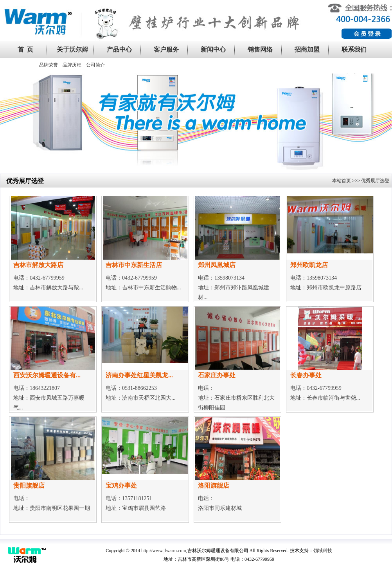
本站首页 (342, 181)
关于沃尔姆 (72, 49)
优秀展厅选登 (375, 181)
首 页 (25, 49)
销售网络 (260, 49)
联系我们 (354, 49)
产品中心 (119, 49)
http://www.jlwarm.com (164, 551)
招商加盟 (307, 49)
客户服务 (166, 49)
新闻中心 (213, 49)
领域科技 (323, 551)
